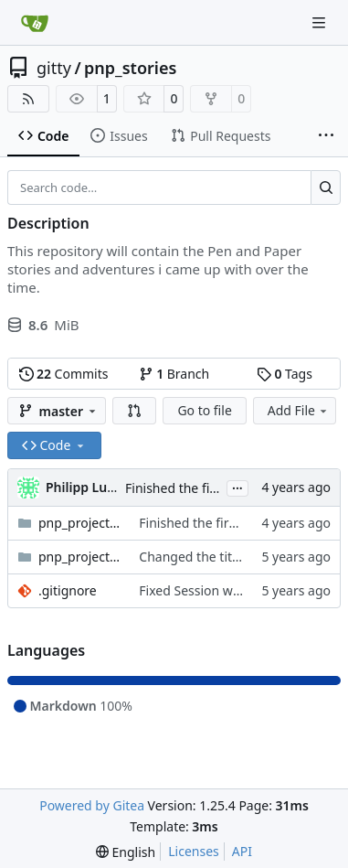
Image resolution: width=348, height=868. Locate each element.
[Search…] (326, 188)
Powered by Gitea (92, 805)
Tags (285, 374)
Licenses (194, 851)
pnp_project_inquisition (79, 523)
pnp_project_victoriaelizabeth (79, 557)
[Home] (35, 23)
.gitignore (68, 590)
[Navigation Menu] (321, 22)
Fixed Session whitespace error (232, 590)
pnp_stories (130, 68)
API (242, 851)
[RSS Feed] (28, 99)
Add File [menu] (299, 410)
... (237, 487)
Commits (64, 374)
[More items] (326, 136)
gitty (54, 68)
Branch (174, 374)
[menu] (126, 852)
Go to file (204, 410)
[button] (134, 411)
